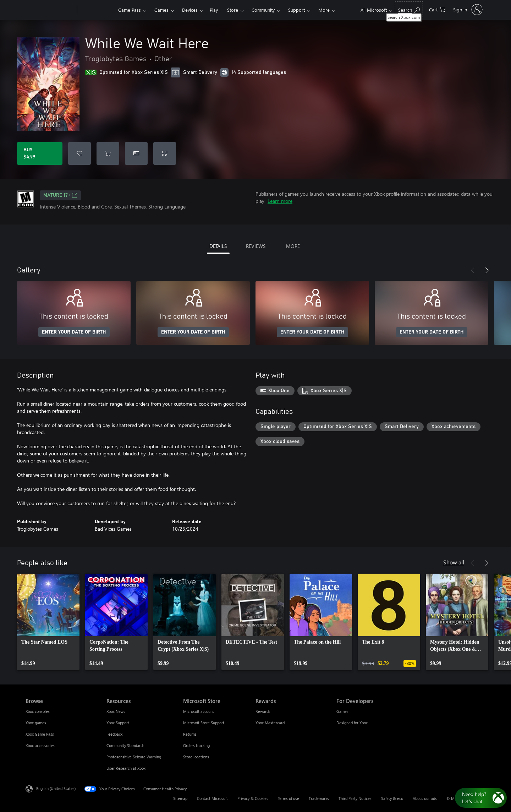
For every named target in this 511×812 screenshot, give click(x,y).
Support (296, 10)
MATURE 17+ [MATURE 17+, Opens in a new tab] (60, 195)
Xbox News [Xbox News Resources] (116, 711)
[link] (48, 622)
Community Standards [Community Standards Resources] (125, 745)
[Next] (487, 270)
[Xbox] (97, 10)
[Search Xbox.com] (409, 9)
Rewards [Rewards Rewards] (263, 711)
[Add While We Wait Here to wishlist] (79, 153)
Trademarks (319, 798)
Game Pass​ (130, 10)
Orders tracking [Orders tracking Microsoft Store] (196, 745)
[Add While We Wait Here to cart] (108, 153)
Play (214, 10)
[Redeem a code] (165, 153)
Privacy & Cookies (253, 798)
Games (161, 10)
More (324, 10)
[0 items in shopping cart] (437, 9)
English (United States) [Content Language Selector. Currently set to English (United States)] (56, 788)
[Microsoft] (50, 10)
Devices (190, 10)
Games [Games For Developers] (342, 711)
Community (263, 10)
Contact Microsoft (212, 798)
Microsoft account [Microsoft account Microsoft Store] (199, 711)
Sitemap (180, 798)
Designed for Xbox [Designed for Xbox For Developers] (352, 723)
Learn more (280, 201)
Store (233, 10)
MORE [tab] (293, 246)
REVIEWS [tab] (256, 246)
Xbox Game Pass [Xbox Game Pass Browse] (40, 734)
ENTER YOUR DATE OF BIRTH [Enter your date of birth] (74, 332)
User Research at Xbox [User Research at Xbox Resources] (126, 768)
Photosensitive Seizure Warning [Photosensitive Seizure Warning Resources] (134, 757)
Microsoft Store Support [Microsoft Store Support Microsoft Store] (204, 723)
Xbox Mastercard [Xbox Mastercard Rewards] (270, 723)
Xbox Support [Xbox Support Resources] (118, 723)
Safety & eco (392, 798)
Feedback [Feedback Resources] (114, 734)
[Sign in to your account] (467, 10)
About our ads (425, 798)
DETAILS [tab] (218, 246)
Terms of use (289, 798)
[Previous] (473, 270)
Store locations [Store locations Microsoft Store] (196, 757)
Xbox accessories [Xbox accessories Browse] (40, 745)
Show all (454, 562)
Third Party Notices (355, 798)
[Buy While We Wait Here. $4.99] (40, 153)
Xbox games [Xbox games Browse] (36, 723)
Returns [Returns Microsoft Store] (190, 734)
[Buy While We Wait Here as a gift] (136, 153)
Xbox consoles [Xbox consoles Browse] (38, 711)
